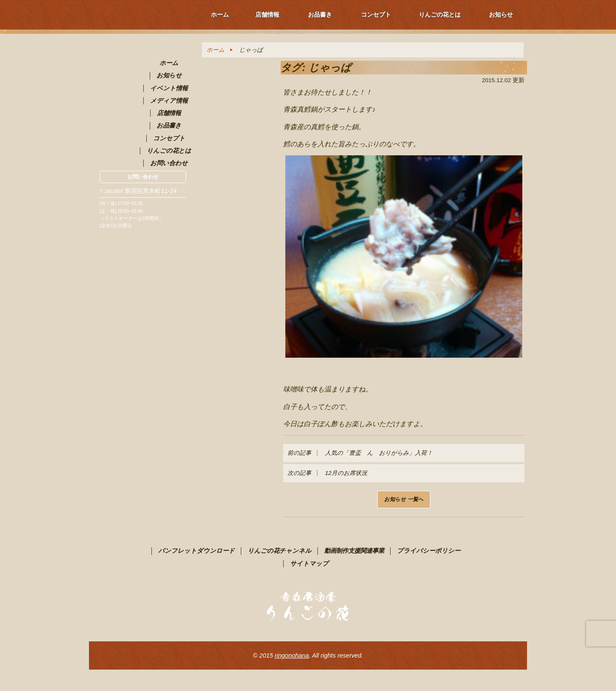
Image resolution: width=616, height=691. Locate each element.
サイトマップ (309, 563)
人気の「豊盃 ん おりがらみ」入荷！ (360, 453)
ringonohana (292, 655)
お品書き (320, 15)
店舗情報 (267, 15)
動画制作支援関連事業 (354, 551)
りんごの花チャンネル (280, 551)
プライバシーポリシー (429, 551)
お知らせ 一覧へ (404, 499)
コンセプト (376, 15)
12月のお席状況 (327, 473)
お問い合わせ (143, 177)
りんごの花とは (440, 15)
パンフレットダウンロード (197, 551)
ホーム (220, 15)
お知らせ (501, 15)
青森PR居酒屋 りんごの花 (143, 83)
